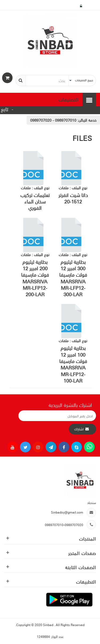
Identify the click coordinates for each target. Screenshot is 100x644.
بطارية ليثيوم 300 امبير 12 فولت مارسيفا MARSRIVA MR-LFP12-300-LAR (73, 278)
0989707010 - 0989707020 (53, 120)
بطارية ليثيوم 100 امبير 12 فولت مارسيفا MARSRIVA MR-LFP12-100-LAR (73, 364)
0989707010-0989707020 (64, 525)
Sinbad (49, 625)
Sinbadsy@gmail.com (67, 512)
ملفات (64, 188)
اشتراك (79, 429)
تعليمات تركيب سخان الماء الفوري (35, 201)
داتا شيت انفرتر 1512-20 (73, 198)
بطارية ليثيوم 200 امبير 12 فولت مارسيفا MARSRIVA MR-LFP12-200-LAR (35, 278)
